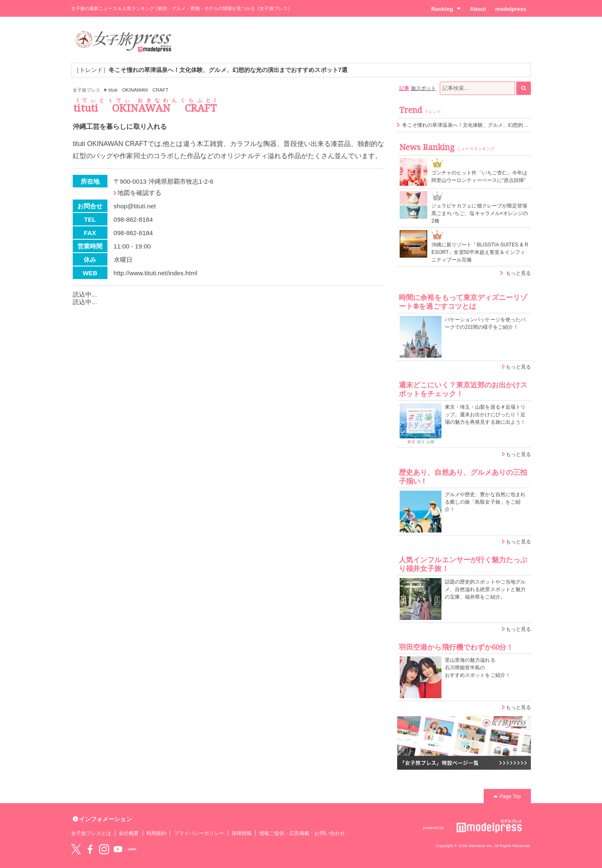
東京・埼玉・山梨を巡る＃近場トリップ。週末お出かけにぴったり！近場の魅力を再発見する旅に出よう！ (485, 415)
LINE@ (132, 849)
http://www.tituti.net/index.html (156, 273)
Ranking (446, 9)
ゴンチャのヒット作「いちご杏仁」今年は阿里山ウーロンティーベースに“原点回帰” (479, 177)
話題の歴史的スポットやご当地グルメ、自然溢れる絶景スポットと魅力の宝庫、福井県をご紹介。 (485, 589)
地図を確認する (139, 193)
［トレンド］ (210, 70)
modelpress (511, 9)
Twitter (76, 849)
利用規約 (156, 833)
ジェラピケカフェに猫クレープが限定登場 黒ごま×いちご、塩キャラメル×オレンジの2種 (480, 213)
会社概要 (129, 833)
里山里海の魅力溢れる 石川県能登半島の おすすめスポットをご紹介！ (478, 668)
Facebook (90, 849)
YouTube (118, 849)
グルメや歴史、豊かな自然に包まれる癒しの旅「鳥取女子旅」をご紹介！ (485, 502)
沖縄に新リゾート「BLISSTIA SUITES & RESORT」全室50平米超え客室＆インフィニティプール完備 (480, 252)
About (478, 9)
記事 (404, 88)
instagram (104, 849)
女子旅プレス (87, 90)
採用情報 (242, 833)
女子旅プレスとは (91, 833)
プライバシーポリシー (199, 833)
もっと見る (518, 273)
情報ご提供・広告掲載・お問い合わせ (302, 833)
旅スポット (423, 88)
